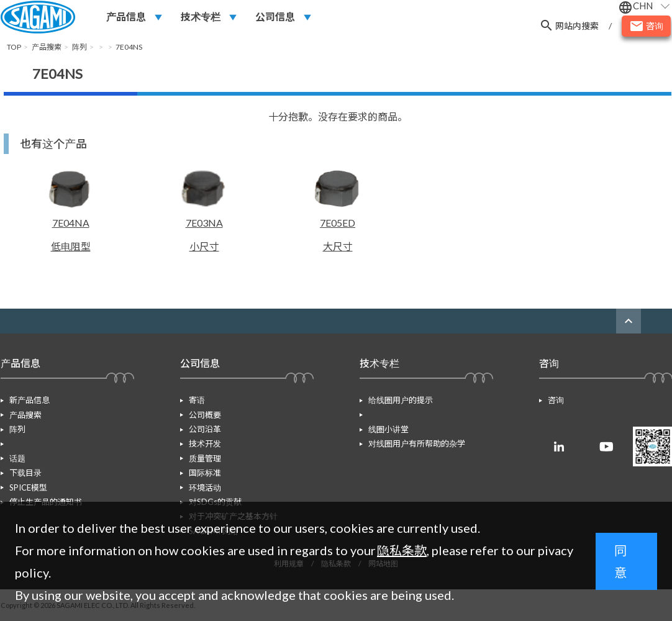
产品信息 (126, 16)
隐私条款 (402, 550)
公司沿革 (205, 429)
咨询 (556, 400)
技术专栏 (201, 16)
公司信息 (275, 16)
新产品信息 (30, 400)
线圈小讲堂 (388, 415)
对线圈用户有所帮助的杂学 (417, 429)
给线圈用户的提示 (401, 400)
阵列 (17, 429)
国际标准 (205, 473)
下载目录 (25, 458)
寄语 (197, 400)
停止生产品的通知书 (46, 487)
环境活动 (205, 487)
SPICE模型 (28, 473)
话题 (17, 443)
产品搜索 (25, 415)
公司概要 (205, 415)
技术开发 (205, 443)
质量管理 (205, 458)
